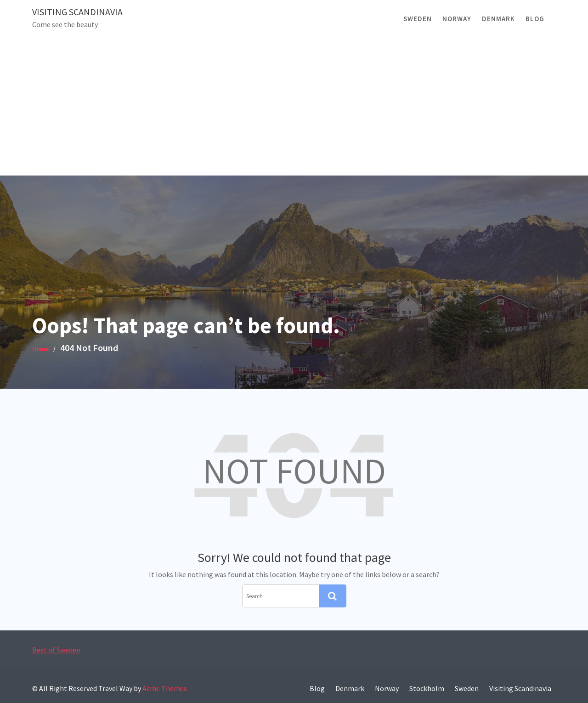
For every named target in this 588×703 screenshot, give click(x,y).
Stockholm (427, 688)
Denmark (498, 19)
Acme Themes (165, 688)
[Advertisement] (294, 107)
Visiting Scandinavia (77, 12)
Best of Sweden (60, 650)
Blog (535, 19)
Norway (457, 19)
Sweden (418, 19)
